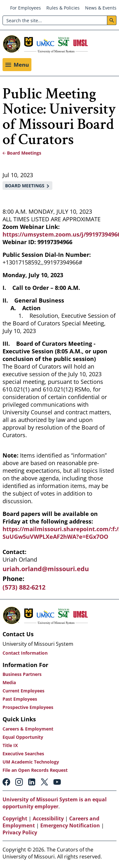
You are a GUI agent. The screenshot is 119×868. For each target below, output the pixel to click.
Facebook (6, 782)
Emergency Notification (70, 825)
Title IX (10, 745)
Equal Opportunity (23, 737)
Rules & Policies (63, 8)
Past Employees (20, 699)
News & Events (101, 8)
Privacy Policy (20, 832)
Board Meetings (24, 153)
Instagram (19, 782)
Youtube (57, 782)
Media (9, 682)
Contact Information (25, 653)
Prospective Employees (28, 707)
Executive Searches (23, 754)
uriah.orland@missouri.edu (46, 569)
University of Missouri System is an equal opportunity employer (55, 803)
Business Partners (22, 674)
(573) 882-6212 (24, 587)
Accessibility (48, 818)
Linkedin (32, 782)
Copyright (15, 818)
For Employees (26, 8)
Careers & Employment (28, 729)
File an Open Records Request (35, 770)
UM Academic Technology (31, 762)
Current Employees (23, 691)
